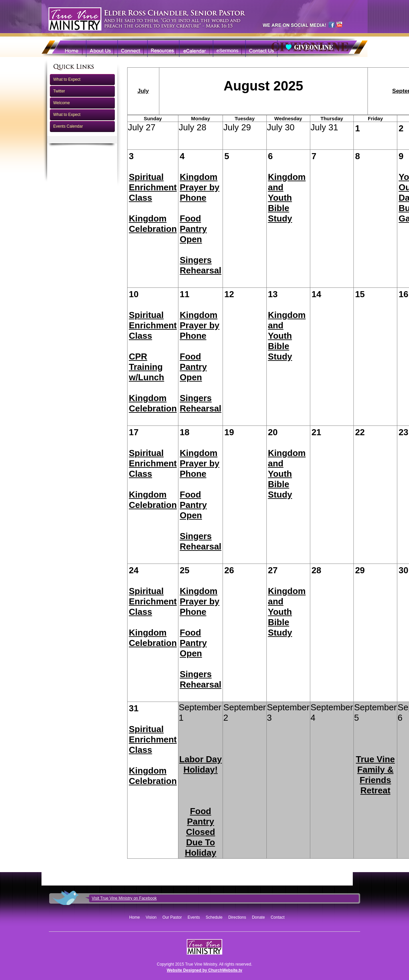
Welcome (62, 103)
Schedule (214, 917)
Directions (237, 917)
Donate (259, 917)
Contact (278, 917)
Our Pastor (172, 917)
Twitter (59, 91)
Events (194, 917)
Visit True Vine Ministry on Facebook (124, 898)
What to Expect (67, 79)
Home (135, 917)
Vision (151, 917)
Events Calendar (68, 126)
